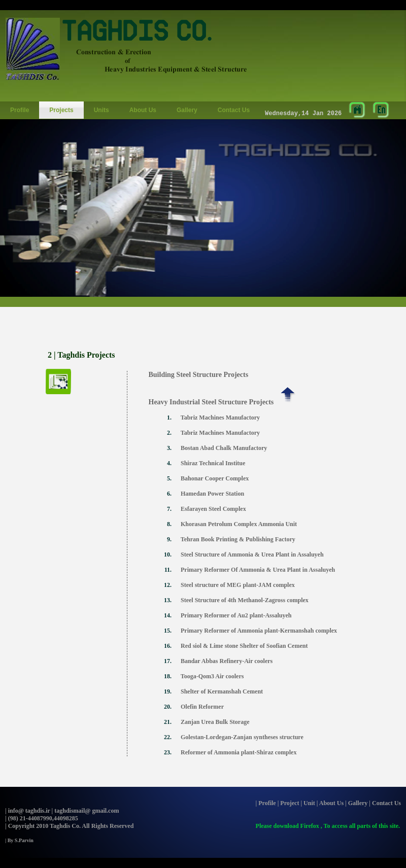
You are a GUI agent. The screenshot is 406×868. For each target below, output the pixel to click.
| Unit (308, 803)
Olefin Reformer (202, 707)
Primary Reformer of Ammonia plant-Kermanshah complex (260, 631)
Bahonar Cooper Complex (215, 478)
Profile (20, 110)
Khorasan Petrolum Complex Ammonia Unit (239, 524)
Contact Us (234, 110)
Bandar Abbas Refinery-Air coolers (227, 661)
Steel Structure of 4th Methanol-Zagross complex (245, 600)
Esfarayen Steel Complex (213, 509)
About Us (143, 110)
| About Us (330, 803)
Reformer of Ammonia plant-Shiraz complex (239, 752)
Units (101, 110)
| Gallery (356, 803)
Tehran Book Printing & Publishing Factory (238, 539)
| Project (289, 803)
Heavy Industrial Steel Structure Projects (207, 402)
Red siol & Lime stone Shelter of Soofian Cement (245, 646)
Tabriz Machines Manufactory (220, 418)
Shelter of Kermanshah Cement (222, 691)
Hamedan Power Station (212, 494)
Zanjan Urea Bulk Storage (215, 722)
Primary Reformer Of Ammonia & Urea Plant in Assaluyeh (259, 570)
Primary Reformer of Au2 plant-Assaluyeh (237, 615)
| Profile (266, 803)
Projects (61, 110)
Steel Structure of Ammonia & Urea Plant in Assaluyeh (252, 554)
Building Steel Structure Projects (195, 375)
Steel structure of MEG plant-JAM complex (239, 585)
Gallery (187, 110)
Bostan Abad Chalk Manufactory (224, 448)
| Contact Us (385, 803)
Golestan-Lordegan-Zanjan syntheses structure (242, 737)
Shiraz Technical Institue (213, 463)
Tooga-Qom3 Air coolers (212, 676)
